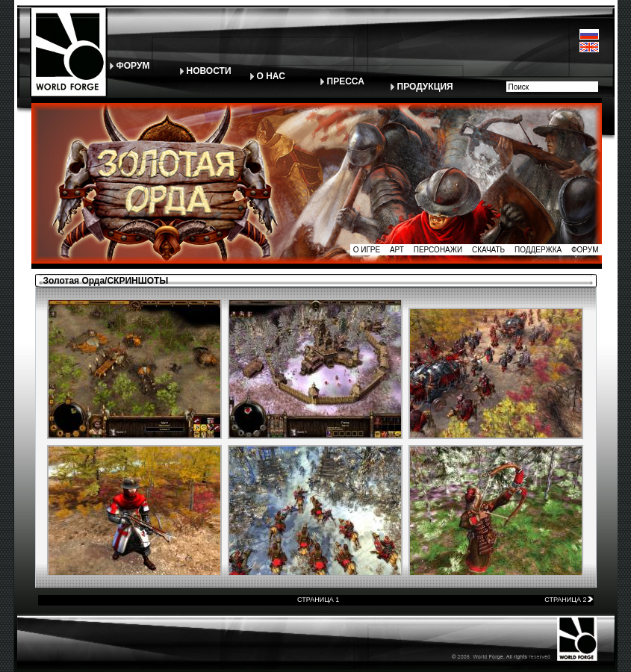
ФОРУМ (133, 66)
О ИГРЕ (367, 250)
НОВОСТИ (209, 71)
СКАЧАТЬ (488, 250)
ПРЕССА (346, 81)
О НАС (271, 76)
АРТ (397, 250)
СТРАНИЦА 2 (569, 600)
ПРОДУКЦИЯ (425, 87)
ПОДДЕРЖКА (538, 250)
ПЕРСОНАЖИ (438, 250)
